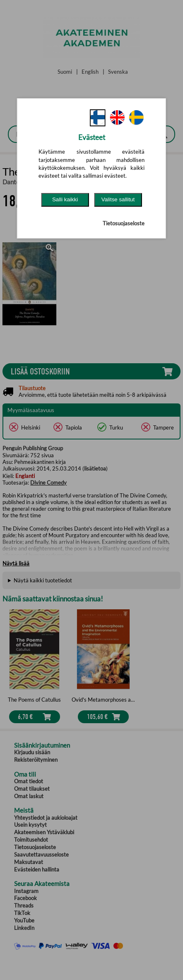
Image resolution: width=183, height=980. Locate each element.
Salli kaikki (65, 199)
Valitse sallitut (118, 199)
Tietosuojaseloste (124, 223)
